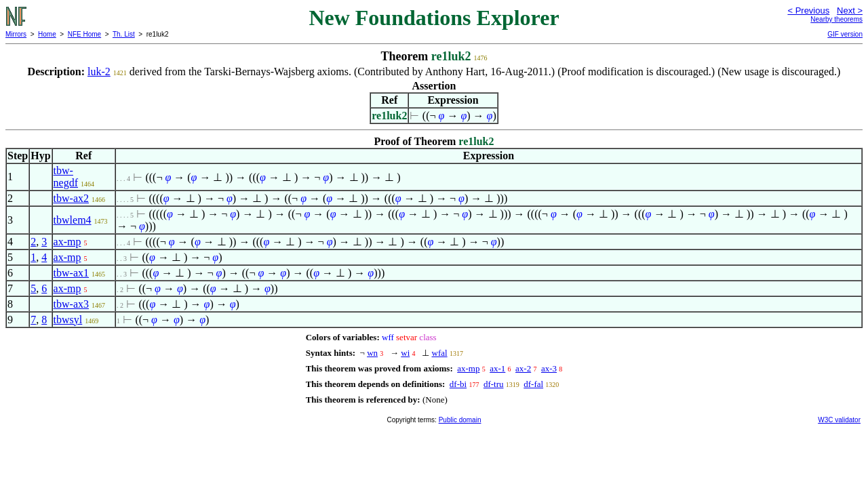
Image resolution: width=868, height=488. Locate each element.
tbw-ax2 (71, 198)
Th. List (124, 34)
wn (372, 353)
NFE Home (84, 34)
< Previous (808, 11)
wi (405, 353)
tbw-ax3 (71, 304)
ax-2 (523, 368)
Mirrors (16, 34)
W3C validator (839, 420)
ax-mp (67, 242)
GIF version (845, 34)
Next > (850, 11)
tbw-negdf (66, 177)
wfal (440, 353)
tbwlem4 (73, 220)
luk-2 (99, 72)
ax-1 (497, 368)
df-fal (533, 384)
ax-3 (549, 368)
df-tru (494, 384)
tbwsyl (68, 320)
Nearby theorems (836, 19)
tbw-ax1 (71, 273)
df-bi (458, 384)
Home (47, 34)
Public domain (460, 420)
